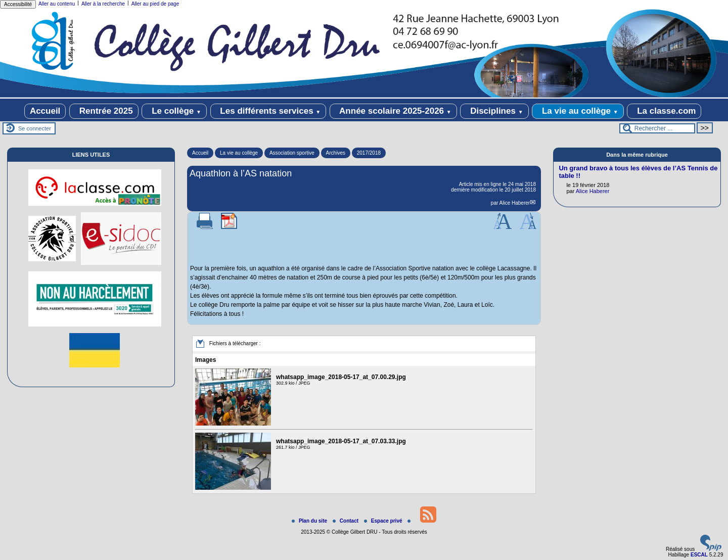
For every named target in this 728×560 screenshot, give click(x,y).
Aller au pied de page (155, 4)
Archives (336, 153)
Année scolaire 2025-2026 (393, 111)
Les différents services (268, 111)
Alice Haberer (515, 203)
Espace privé (384, 521)
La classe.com (664, 111)
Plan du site (310, 521)
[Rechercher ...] (657, 128)
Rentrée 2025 (104, 111)
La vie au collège (578, 111)
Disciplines (494, 111)
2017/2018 (369, 153)
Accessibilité (18, 4)
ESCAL (699, 555)
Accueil (45, 111)
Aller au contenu (57, 4)
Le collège (174, 111)
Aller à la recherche (103, 4)
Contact (346, 521)
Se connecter (35, 128)
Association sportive (292, 153)
